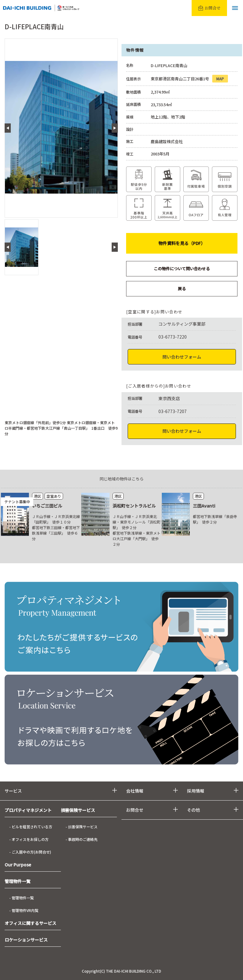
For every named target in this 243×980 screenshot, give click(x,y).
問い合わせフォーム (182, 357)
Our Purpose (18, 865)
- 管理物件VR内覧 (24, 910)
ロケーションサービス (26, 940)
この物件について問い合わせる (182, 269)
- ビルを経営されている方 (31, 827)
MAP (220, 79)
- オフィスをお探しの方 (29, 839)
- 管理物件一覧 (22, 898)
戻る (182, 289)
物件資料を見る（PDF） (182, 243)
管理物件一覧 (18, 881)
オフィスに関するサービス (30, 923)
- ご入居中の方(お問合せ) (30, 852)
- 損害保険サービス (82, 827)
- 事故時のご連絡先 (82, 839)
